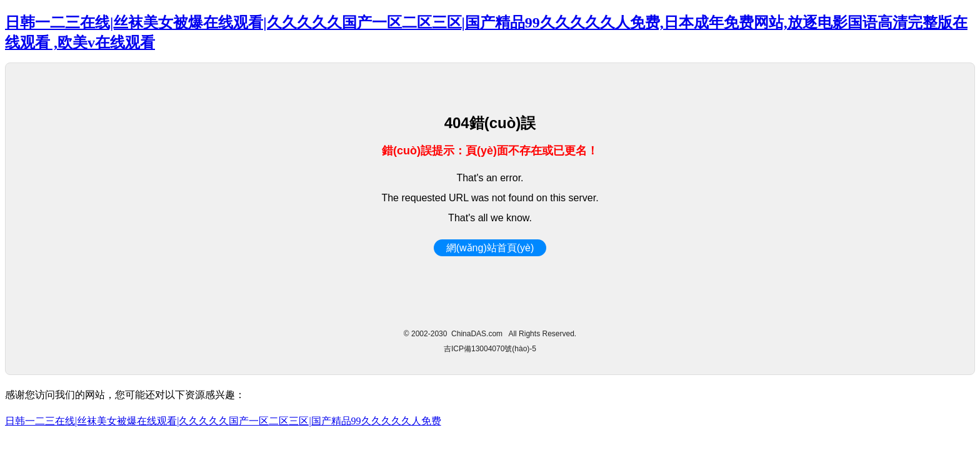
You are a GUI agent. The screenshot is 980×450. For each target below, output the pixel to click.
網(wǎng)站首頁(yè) (490, 248)
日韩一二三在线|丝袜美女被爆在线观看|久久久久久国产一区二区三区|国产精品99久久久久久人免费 (223, 421)
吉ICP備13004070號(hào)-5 (490, 349)
